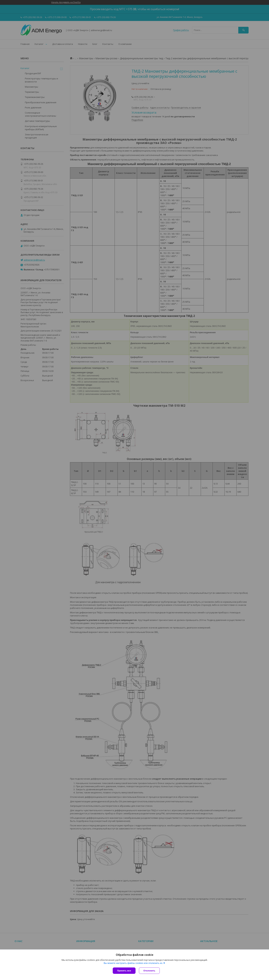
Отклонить (149, 971)
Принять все (124, 971)
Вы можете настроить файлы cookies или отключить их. (133, 963)
